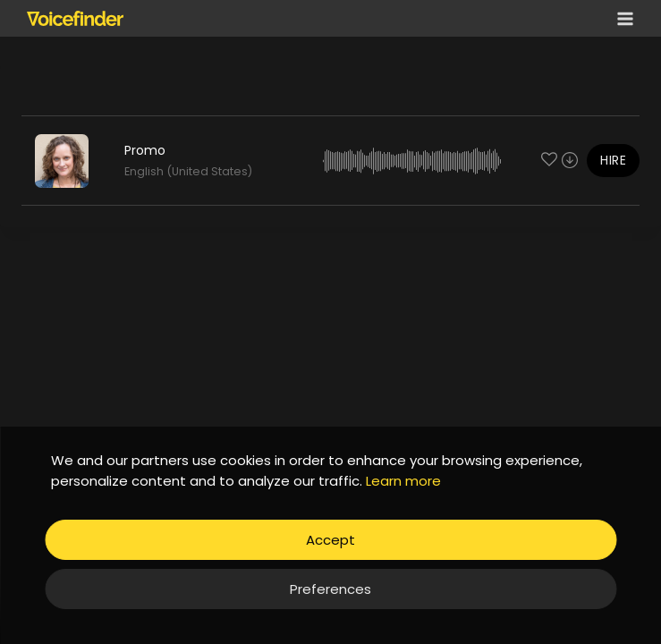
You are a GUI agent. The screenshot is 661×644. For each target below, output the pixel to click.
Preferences (330, 589)
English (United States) (188, 171)
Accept (330, 540)
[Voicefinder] (75, 18)
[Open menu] (622, 18)
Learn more (403, 481)
